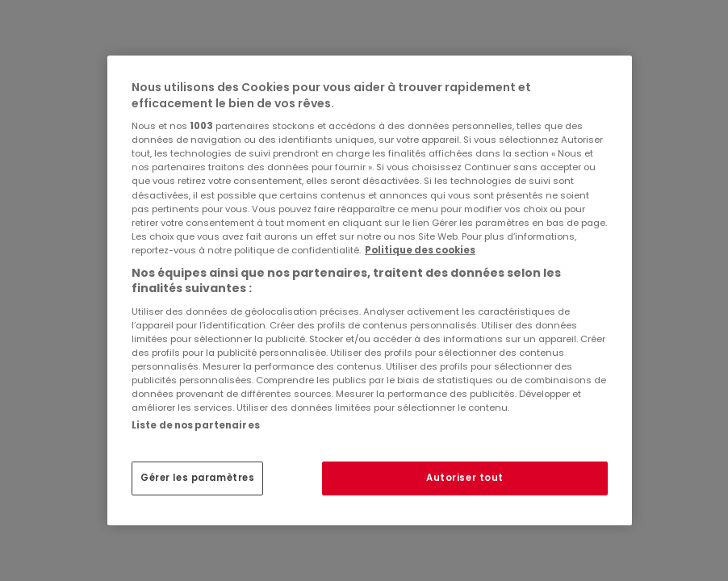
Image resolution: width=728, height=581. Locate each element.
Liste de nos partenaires (196, 425)
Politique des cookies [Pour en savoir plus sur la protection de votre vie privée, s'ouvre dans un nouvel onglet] (420, 250)
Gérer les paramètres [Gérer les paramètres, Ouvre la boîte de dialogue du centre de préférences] (197, 478)
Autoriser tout (465, 478)
